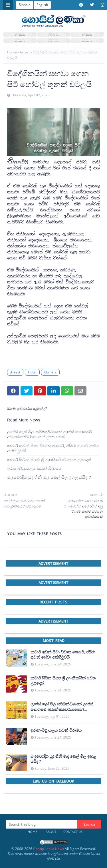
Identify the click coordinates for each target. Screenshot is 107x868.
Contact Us (73, 832)
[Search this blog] (42, 824)
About (51, 832)
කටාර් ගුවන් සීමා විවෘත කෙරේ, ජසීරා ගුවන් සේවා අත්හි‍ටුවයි (53, 448)
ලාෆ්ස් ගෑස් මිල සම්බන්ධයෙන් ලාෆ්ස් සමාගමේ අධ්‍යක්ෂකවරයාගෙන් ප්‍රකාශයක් (50, 434)
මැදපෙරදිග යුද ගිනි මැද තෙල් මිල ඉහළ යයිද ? (49, 477)
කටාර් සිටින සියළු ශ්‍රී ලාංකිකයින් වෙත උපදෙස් (49, 460)
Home (12, 52)
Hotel (32, 372)
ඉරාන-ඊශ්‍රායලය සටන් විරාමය (34, 468)
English (42, 5)
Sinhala (25, 5)
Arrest (25, 52)
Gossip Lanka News (49, 849)
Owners (50, 372)
